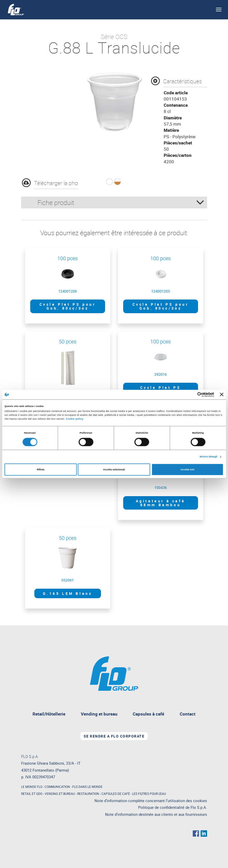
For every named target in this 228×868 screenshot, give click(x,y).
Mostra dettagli (209, 457)
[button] (109, 182)
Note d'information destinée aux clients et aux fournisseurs (156, 814)
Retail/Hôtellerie (49, 714)
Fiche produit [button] (121, 202)
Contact (188, 714)
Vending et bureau (101, 715)
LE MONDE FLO (32, 787)
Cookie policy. (75, 419)
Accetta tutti (187, 470)
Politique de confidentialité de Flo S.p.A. (173, 807)
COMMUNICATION (57, 787)
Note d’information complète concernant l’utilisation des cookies (151, 801)
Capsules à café (148, 714)
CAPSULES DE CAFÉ (116, 794)
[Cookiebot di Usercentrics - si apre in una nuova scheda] (191, 394)
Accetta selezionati (114, 470)
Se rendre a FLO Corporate (114, 736)
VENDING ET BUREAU (60, 794)
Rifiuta (41, 470)
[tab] (114, 203)
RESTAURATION (88, 794)
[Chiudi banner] (222, 395)
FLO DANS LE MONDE (87, 787)
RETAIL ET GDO (32, 794)
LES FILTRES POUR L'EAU (149, 794)
